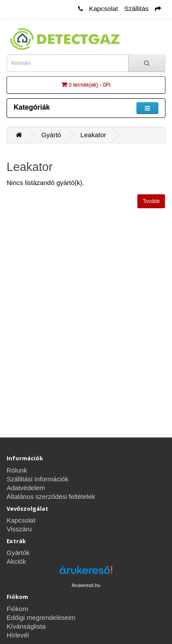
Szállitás (136, 9)
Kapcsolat (104, 9)
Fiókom (17, 609)
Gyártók (18, 553)
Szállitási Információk (38, 479)
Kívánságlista (26, 626)
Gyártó (51, 135)
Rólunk (17, 470)
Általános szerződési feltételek (51, 496)
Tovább (151, 201)
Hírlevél (18, 635)
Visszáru (19, 529)
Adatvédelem (26, 488)
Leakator (93, 135)
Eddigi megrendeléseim (41, 617)
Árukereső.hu (86, 585)
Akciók (16, 561)
